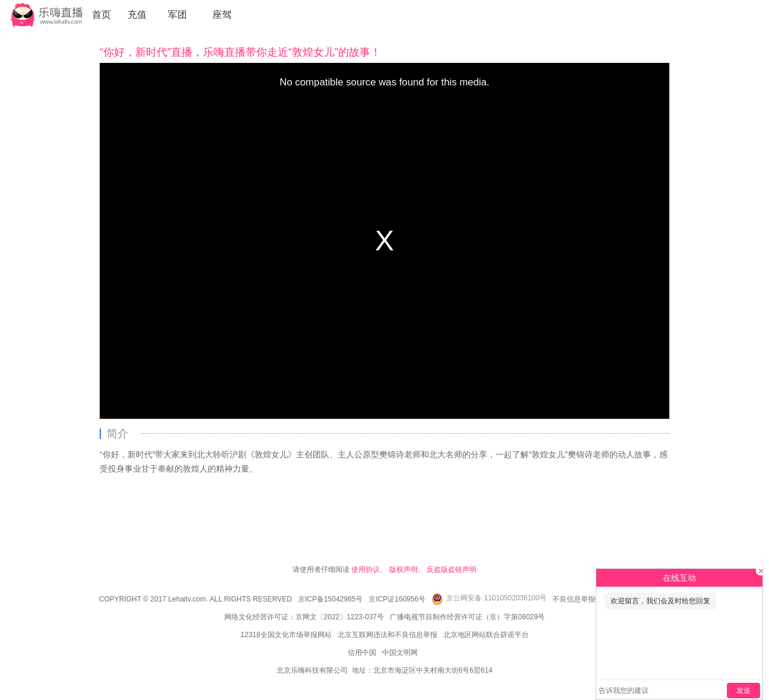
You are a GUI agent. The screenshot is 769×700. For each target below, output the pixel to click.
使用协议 (366, 569)
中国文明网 (400, 653)
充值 (137, 15)
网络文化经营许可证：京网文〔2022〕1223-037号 (304, 617)
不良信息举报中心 (581, 599)
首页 (101, 15)
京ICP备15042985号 (330, 599)
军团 (177, 15)
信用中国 (362, 653)
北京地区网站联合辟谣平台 (486, 635)
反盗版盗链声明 (452, 569)
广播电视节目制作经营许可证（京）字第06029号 (467, 617)
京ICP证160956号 (397, 599)
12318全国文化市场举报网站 (286, 635)
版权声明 (403, 569)
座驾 (222, 15)
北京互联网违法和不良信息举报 (387, 635)
